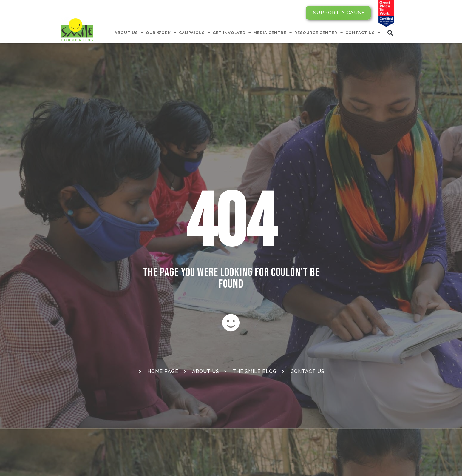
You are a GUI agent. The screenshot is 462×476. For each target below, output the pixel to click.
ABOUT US (129, 33)
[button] (390, 33)
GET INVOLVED (232, 33)
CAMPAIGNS (195, 33)
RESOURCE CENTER (319, 33)
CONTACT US (363, 33)
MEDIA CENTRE (273, 33)
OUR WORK (161, 33)
